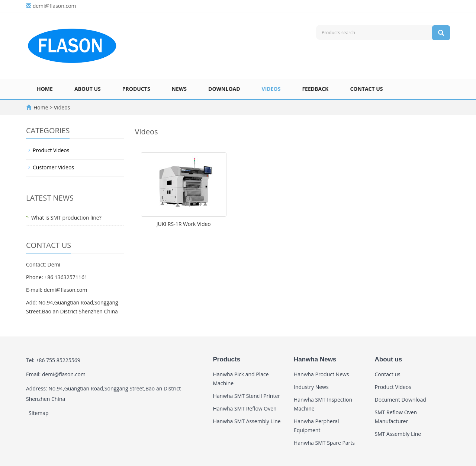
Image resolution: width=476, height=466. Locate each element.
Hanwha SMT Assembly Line (247, 421)
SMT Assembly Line (398, 434)
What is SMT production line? (66, 218)
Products (136, 89)
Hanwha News (315, 359)
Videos (271, 89)
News (179, 89)
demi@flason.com (54, 6)
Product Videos (51, 150)
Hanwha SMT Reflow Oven (245, 408)
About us (88, 89)
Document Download (401, 400)
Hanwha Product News (321, 374)
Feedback (315, 89)
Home (45, 89)
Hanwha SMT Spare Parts (324, 443)
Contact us (366, 89)
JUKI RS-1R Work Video (184, 224)
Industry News (311, 387)
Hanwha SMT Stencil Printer (247, 396)
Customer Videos (53, 167)
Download (224, 89)
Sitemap (38, 413)
